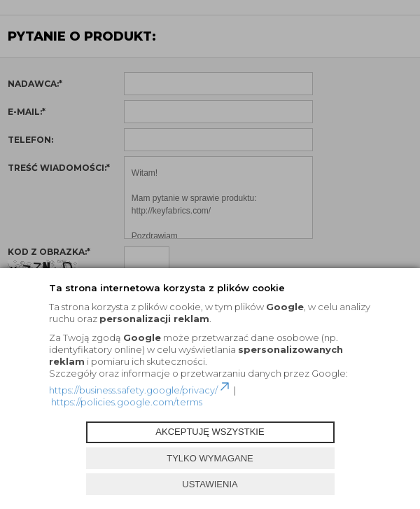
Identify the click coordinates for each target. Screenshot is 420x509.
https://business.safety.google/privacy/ (140, 390)
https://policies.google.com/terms (127, 402)
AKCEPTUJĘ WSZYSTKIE (210, 432)
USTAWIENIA (210, 484)
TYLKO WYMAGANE (210, 458)
